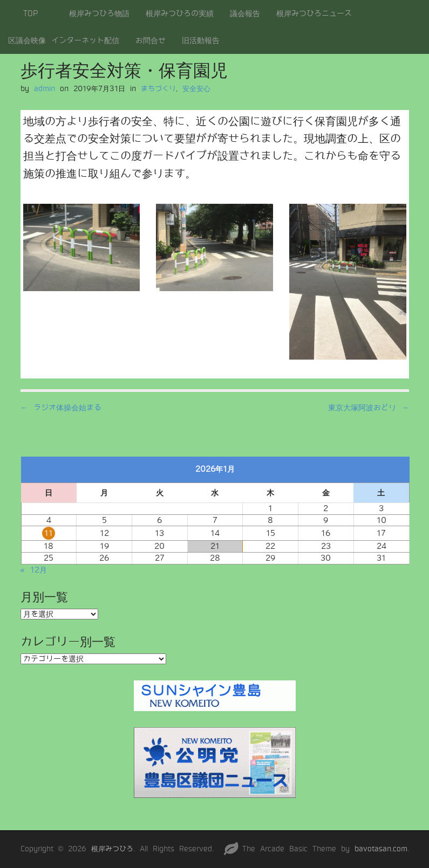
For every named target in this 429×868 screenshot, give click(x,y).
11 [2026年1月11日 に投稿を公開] (49, 533)
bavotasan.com (381, 849)
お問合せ (151, 40)
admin (45, 89)
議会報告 (245, 13)
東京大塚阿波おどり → (369, 408)
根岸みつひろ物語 (99, 13)
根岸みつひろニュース (314, 13)
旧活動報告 (201, 40)
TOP (30, 13)
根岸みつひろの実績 (180, 13)
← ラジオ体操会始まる (61, 408)
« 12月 (34, 570)
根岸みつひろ (112, 849)
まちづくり (158, 89)
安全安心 (196, 89)
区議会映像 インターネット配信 (64, 40)
